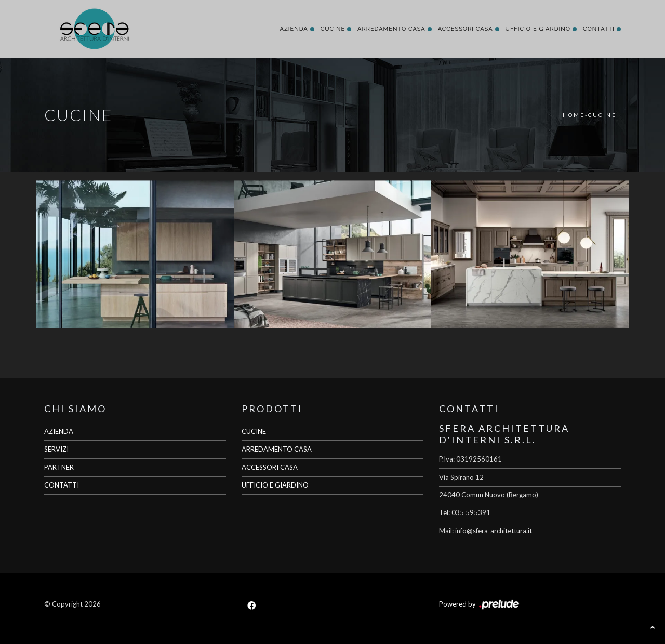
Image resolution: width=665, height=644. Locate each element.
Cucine (333, 29)
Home (574, 115)
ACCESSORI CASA (270, 467)
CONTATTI (62, 485)
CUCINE (254, 431)
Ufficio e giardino (538, 29)
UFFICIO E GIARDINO (275, 485)
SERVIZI (56, 449)
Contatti (599, 29)
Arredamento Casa (391, 29)
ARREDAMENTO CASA (277, 449)
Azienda (294, 29)
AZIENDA (59, 431)
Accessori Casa (465, 29)
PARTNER (59, 467)
